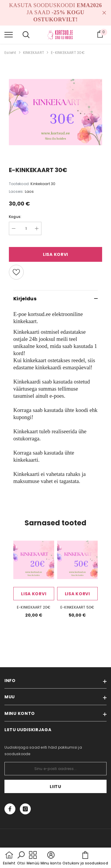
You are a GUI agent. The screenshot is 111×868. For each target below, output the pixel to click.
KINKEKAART (34, 53)
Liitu (55, 787)
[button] (21, 859)
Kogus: (15, 217)
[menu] (9, 34)
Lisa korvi (55, 254)
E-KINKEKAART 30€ (68, 53)
